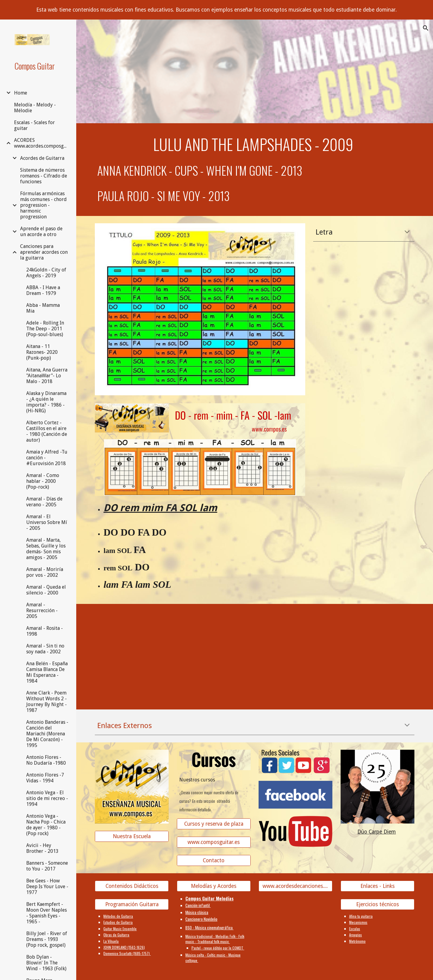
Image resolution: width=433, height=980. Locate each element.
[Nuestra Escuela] (132, 836)
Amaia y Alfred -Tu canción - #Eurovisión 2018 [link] (47, 458)
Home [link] (21, 93)
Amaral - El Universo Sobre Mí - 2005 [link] (47, 522)
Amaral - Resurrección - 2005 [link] (42, 610)
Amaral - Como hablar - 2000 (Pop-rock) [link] (43, 481)
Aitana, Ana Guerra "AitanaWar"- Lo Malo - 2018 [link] (47, 376)
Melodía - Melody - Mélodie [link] (35, 108)
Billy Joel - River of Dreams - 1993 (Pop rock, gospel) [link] (47, 939)
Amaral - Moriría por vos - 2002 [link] (45, 572)
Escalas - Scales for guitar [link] (34, 125)
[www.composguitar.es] (214, 842)
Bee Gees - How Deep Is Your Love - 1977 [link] (47, 887)
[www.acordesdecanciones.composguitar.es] (295, 886)
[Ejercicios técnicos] (378, 905)
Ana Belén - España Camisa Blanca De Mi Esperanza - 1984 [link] (47, 672)
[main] (254, 144)
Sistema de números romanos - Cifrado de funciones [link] (44, 176)
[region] (216, 10)
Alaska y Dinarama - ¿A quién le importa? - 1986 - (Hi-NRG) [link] (46, 402)
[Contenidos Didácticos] (132, 886)
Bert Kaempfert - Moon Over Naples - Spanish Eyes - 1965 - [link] (47, 913)
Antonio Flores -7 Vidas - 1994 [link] (45, 778)
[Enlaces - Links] (378, 886)
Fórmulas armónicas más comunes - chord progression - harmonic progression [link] (43, 205)
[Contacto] (214, 861)
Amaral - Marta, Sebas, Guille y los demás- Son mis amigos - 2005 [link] (46, 549)
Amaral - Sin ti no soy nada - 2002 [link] (45, 649)
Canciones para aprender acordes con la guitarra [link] (44, 252)
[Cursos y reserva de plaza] (214, 824)
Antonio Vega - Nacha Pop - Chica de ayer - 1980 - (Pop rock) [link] (46, 825)
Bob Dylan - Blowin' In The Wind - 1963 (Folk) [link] (46, 963)
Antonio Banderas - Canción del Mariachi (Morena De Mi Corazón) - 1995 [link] (47, 734)
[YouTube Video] (132, 648)
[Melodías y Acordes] (214, 886)
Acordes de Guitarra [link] (42, 158)
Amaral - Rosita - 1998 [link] (45, 631)
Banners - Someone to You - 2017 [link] (47, 866)
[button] (426, 28)
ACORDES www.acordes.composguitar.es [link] (42, 143)
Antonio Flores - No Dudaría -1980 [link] (46, 760)
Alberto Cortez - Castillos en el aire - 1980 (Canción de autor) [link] (47, 431)
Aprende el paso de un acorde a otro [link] (41, 232)
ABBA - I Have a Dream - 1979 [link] (43, 290)
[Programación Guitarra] (132, 905)
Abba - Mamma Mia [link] (43, 308)
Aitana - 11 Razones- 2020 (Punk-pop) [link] (42, 352)
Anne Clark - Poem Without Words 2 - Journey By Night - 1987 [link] (47, 702)
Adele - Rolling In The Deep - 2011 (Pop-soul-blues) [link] (45, 329)
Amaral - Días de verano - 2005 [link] (44, 502)
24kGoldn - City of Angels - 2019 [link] (46, 273)
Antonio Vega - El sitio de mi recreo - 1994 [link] (47, 798)
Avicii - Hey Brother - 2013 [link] (42, 848)
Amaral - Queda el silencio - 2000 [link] (46, 590)
